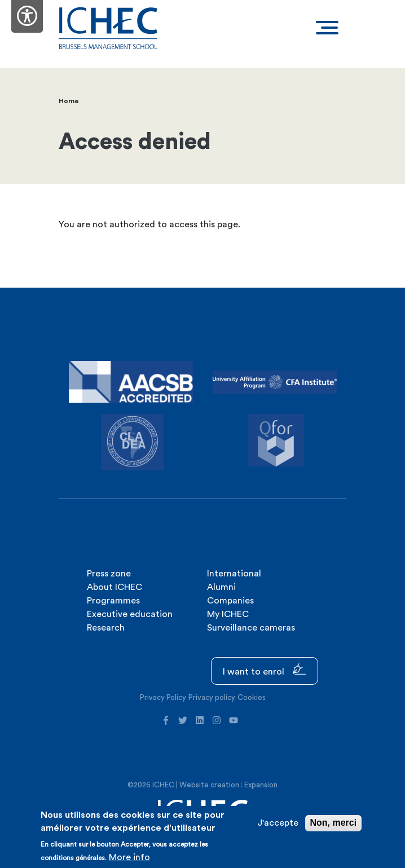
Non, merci (334, 823)
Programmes (113, 601)
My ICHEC (228, 614)
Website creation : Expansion (228, 785)
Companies (230, 601)
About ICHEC (115, 587)
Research (106, 628)
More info (129, 857)
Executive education (130, 614)
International (234, 574)
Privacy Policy (163, 697)
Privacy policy (212, 697)
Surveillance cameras (251, 628)
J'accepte (278, 823)
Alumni (221, 587)
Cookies (252, 697)
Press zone (109, 574)
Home (69, 101)
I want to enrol (265, 670)
